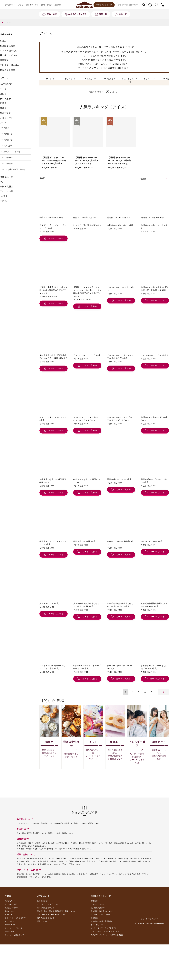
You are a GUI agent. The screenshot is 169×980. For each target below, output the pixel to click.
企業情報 (58, 5)
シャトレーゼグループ (14, 928)
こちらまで (46, 877)
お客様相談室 (42, 901)
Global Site (9, 931)
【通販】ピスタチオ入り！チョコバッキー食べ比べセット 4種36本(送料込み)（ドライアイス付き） (55, 161)
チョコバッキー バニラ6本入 (87, 355)
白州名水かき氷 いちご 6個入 (120, 225)
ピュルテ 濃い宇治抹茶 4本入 (87, 225)
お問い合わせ (46, 5)
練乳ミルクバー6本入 (49, 603)
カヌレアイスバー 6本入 (152, 541)
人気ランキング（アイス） (104, 107)
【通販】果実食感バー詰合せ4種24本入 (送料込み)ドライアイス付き (53, 290)
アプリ (21, 5)
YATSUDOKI (10, 925)
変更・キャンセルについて (15, 918)
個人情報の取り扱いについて (102, 911)
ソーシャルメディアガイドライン (104, 928)
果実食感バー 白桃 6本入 (85, 541)
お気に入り (156, 5)
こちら (104, 64)
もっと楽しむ (10, 921)
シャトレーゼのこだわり (14, 935)
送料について (10, 915)
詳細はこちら (80, 823)
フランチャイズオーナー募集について (52, 915)
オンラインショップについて (48, 904)
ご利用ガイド (10, 5)
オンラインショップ (104, 5)
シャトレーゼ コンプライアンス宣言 (105, 931)
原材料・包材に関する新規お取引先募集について (56, 911)
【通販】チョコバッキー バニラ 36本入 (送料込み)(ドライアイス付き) (120, 160)
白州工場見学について (46, 908)
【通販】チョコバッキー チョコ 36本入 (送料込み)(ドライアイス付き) (87, 160)
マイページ (150, 5)
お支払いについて (12, 908)
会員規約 (94, 918)
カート (162, 5)
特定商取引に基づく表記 (100, 915)
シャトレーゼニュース (150, 919)
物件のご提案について (46, 918)
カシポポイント (32, 5)
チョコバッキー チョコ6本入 (155, 355)
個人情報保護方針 (98, 908)
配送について (10, 911)
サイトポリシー (97, 925)
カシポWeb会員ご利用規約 (101, 921)
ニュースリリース (98, 904)
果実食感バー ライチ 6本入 (119, 479)
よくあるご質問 (11, 904)
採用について (42, 921)
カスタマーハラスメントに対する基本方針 (107, 935)
